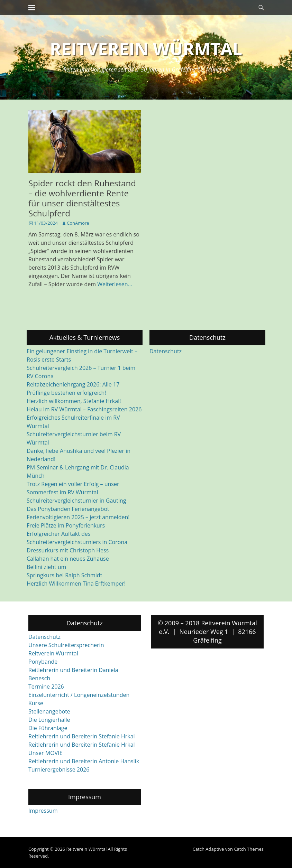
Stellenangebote (49, 711)
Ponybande (43, 662)
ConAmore (78, 223)
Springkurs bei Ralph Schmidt (64, 575)
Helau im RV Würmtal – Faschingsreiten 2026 (84, 409)
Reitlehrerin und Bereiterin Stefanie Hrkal (82, 736)
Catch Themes (249, 849)
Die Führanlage (48, 728)
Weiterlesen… (115, 284)
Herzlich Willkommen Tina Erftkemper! (76, 584)
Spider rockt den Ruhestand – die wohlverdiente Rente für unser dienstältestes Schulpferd (82, 198)
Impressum (43, 811)
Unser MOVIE (45, 753)
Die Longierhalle (49, 720)
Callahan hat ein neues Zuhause (68, 559)
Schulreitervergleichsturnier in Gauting (76, 501)
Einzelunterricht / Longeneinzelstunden (79, 695)
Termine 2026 (46, 687)
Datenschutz (166, 351)
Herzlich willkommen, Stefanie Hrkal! (74, 401)
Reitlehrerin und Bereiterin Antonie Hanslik (84, 761)
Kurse (36, 703)
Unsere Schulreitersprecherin (66, 645)
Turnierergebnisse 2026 (59, 769)
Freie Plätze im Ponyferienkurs (66, 525)
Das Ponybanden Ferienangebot (68, 509)
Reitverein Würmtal (146, 49)
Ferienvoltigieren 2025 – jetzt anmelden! (78, 517)
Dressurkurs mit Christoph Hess (68, 550)
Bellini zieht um (46, 567)
